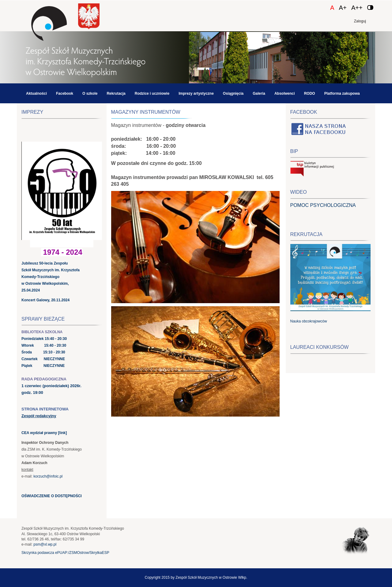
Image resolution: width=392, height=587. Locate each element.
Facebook (65, 93)
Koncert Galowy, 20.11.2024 (45, 300)
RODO (310, 93)
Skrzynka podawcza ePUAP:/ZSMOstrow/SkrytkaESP (65, 553)
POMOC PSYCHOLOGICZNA (323, 205)
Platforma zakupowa (342, 93)
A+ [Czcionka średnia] (343, 8)
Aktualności (36, 93)
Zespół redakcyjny (39, 416)
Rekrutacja (116, 93)
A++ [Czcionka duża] (357, 8)
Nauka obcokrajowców (309, 321)
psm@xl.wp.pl (45, 544)
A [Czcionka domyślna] (332, 8)
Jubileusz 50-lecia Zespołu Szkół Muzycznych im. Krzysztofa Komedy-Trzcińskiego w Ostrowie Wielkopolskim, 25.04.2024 (51, 277)
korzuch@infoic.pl (48, 476)
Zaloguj (360, 21)
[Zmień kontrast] (370, 8)
